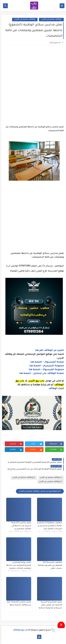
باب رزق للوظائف (19, 630)
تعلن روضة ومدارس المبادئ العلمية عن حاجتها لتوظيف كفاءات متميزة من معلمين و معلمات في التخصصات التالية (18, 568)
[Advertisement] (33, 83)
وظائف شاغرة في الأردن (24, 19)
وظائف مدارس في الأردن (49, 482)
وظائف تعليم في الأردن (50, 19)
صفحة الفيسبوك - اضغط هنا (46, 362)
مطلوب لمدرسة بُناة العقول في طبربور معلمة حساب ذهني (49, 565)
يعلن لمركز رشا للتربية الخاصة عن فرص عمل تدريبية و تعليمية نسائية (49, 605)
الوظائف (52, 389)
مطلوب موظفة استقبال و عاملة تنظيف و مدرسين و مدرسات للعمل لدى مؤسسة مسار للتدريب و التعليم (48, 529)
